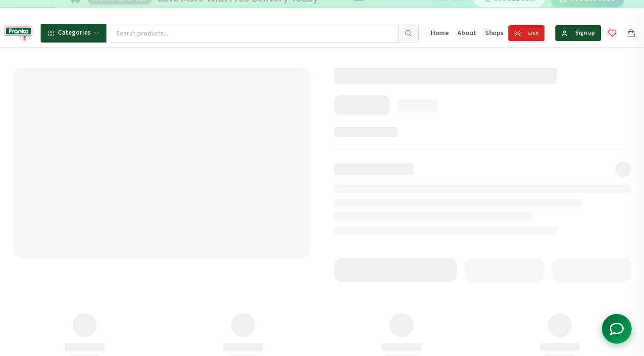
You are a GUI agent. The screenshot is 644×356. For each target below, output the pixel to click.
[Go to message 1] (341, 10)
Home (440, 33)
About (467, 33)
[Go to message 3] (359, 10)
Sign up (578, 33)
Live (526, 33)
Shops (494, 33)
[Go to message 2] (348, 10)
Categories (74, 33)
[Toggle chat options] (617, 329)
